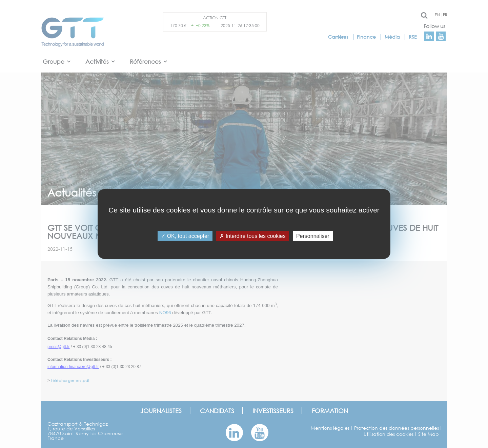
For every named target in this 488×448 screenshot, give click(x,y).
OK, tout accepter (185, 236)
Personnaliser (313, 236)
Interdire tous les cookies (252, 236)
